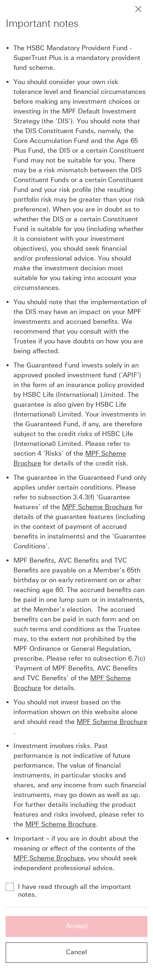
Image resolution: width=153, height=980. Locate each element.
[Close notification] (138, 9)
